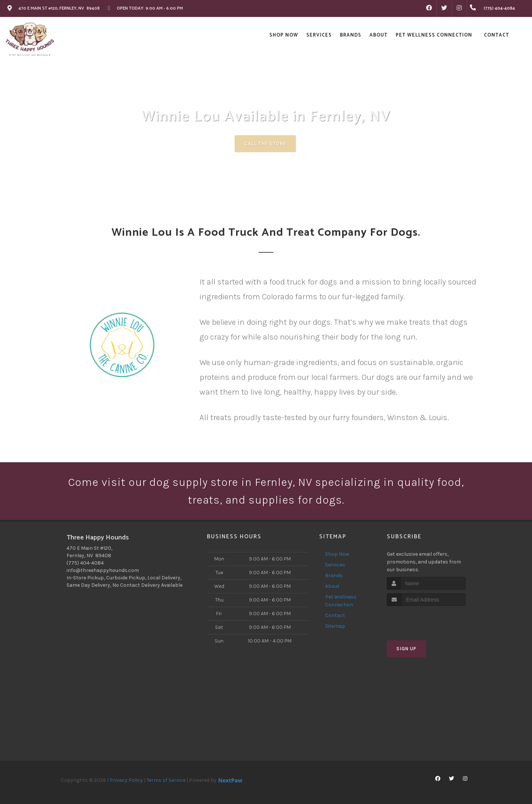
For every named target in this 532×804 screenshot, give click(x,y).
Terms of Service (166, 780)
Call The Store (265, 144)
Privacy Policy (126, 780)
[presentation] (426, 620)
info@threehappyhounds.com (103, 570)
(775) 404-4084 (85, 563)
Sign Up (406, 649)
